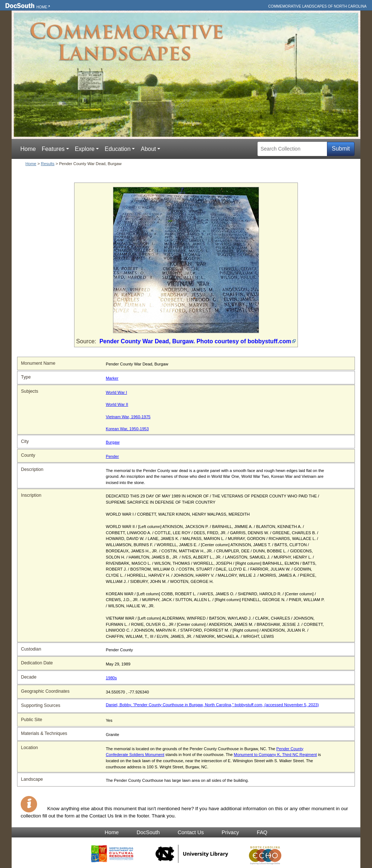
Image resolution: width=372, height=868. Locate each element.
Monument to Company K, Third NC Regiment (276, 755)
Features (53, 149)
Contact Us (191, 832)
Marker (112, 378)
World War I (116, 392)
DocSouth (148, 832)
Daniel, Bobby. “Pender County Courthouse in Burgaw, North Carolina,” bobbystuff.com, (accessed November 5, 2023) (212, 705)
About (148, 149)
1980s (111, 678)
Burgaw (113, 442)
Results (48, 164)
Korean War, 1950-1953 (127, 429)
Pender (112, 456)
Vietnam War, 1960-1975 (128, 417)
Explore (85, 149)
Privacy (230, 832)
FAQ (262, 832)
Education (118, 149)
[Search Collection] (292, 149)
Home (42, 7)
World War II (117, 404)
